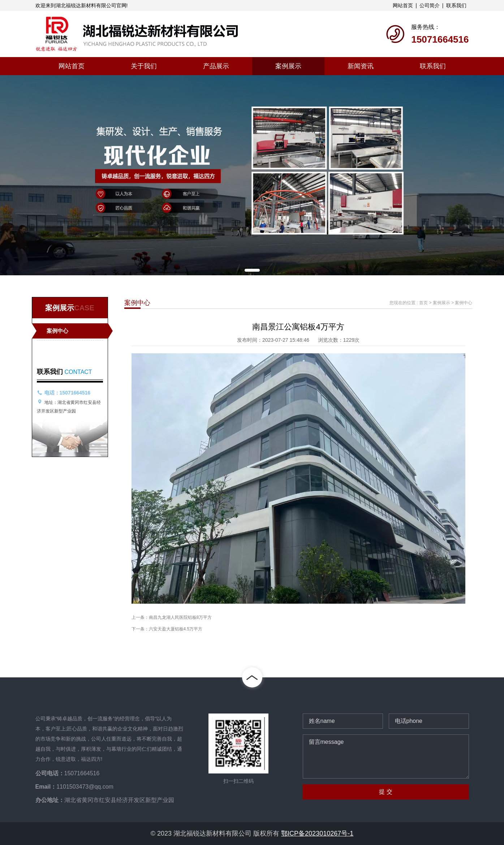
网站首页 (403, 5)
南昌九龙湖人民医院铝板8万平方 (180, 617)
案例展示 (288, 66)
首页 (423, 303)
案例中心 (57, 331)
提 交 (385, 792)
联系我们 (456, 5)
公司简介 (430, 5)
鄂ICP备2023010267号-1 (317, 833)
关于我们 (144, 66)
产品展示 (216, 66)
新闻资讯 (361, 66)
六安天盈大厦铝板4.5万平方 (176, 629)
